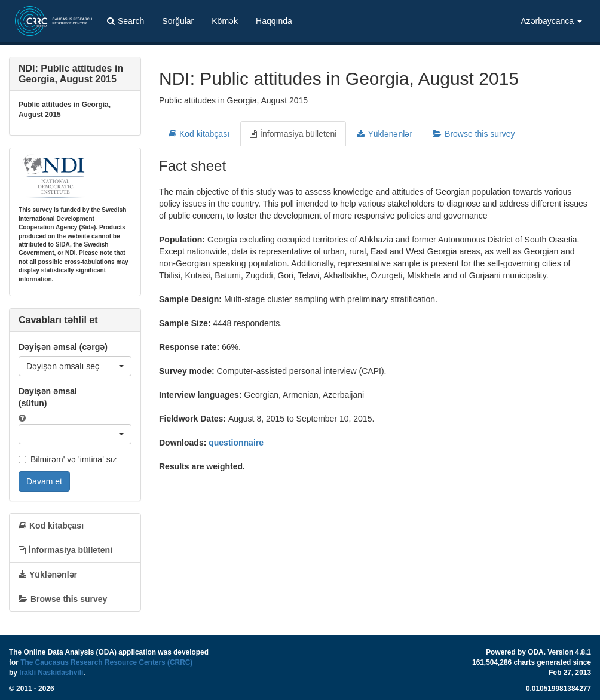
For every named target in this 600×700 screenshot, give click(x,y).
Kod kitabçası (199, 134)
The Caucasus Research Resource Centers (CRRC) (106, 662)
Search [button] (125, 21)
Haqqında (274, 21)
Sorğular (178, 21)
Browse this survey (474, 134)
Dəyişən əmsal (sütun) (48, 397)
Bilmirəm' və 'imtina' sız (68, 459)
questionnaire (236, 443)
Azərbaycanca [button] (551, 21)
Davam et (44, 481)
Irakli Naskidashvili (51, 673)
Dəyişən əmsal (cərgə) (63, 347)
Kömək (225, 21)
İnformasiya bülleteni (293, 134)
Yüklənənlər (385, 134)
